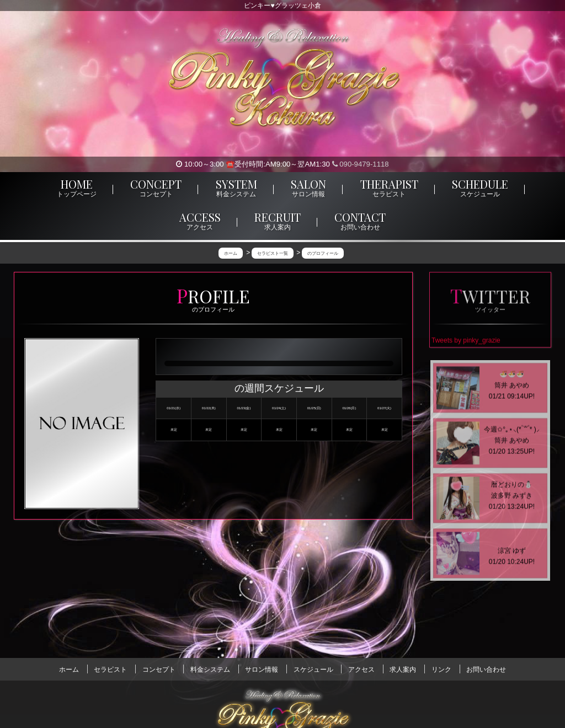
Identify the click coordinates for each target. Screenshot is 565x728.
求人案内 (403, 669)
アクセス (361, 669)
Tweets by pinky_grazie (466, 342)
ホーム (69, 669)
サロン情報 (262, 669)
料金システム (210, 669)
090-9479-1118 (361, 164)
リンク (441, 669)
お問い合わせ (486, 669)
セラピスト (110, 669)
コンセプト (159, 669)
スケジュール (313, 669)
